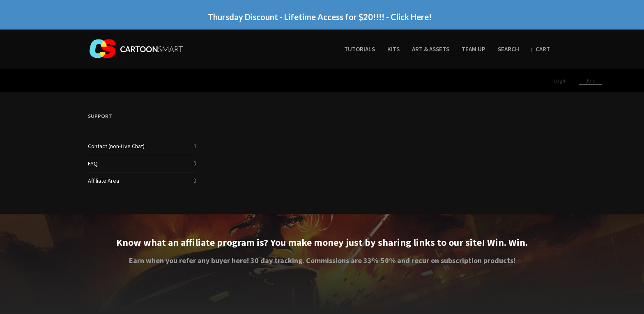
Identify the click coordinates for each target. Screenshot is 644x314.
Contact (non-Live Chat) (116, 146)
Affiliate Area (103, 181)
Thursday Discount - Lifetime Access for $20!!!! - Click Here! (320, 17)
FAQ (93, 163)
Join (590, 80)
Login (561, 80)
